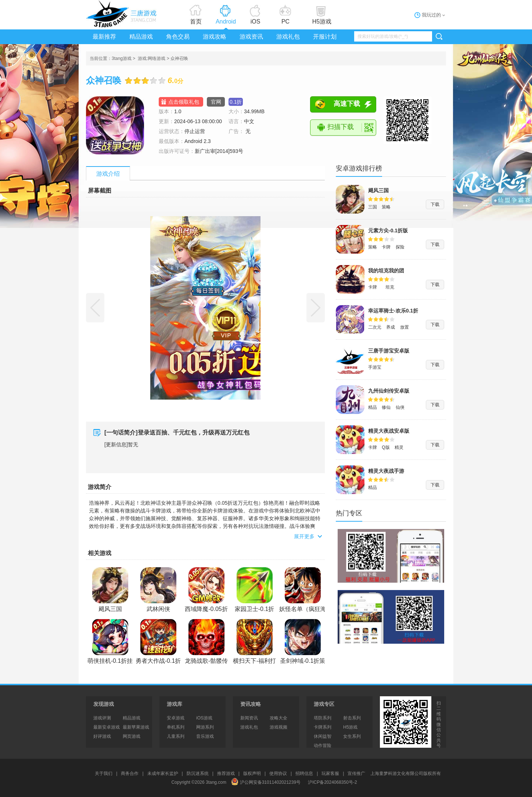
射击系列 (352, 718)
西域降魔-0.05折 (206, 590)
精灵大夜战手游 (386, 471)
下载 (435, 204)
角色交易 (178, 37)
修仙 (386, 407)
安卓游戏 (176, 718)
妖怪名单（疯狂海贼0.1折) (303, 590)
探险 (400, 247)
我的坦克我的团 (386, 271)
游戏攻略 (215, 37)
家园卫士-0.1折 (255, 590)
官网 (216, 102)
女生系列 (352, 736)
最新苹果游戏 (136, 727)
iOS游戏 (204, 718)
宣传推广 (356, 773)
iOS (256, 22)
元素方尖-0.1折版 (388, 230)
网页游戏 (132, 736)
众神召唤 (179, 58)
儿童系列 (176, 736)
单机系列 (176, 727)
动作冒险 (323, 746)
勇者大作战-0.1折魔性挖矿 (158, 642)
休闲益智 (323, 736)
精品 (373, 407)
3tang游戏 (123, 14)
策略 (386, 207)
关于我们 (104, 773)
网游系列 (205, 727)
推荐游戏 (226, 773)
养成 (391, 327)
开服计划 (325, 37)
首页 (196, 22)
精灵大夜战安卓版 (389, 431)
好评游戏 (102, 736)
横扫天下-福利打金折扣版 (254, 642)
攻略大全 (278, 718)
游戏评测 (102, 718)
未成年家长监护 (163, 773)
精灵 (399, 447)
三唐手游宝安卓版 (389, 351)
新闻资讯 (249, 718)
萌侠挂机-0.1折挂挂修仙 (110, 642)
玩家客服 (330, 773)
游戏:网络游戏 (152, 58)
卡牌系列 (323, 727)
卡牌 (386, 247)
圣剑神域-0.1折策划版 (303, 642)
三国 (373, 207)
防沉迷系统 (198, 773)
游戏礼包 (288, 37)
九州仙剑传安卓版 (389, 391)
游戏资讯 (251, 37)
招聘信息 (304, 773)
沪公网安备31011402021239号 (266, 782)
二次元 (375, 327)
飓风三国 (110, 590)
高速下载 (347, 104)
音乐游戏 (205, 736)
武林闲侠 (158, 590)
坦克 (390, 287)
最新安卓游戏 (107, 727)
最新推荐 (104, 37)
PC (285, 22)
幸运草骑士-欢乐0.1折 (393, 311)
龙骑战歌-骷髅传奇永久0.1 (206, 642)
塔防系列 (323, 718)
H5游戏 (322, 22)
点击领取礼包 (184, 102)
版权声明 (252, 773)
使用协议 (278, 773)
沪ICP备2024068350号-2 (332, 782)
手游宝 (375, 367)
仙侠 (400, 407)
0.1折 (236, 102)
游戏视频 (278, 727)
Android (226, 22)
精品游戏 (141, 37)
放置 (405, 327)
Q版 (386, 447)
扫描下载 (341, 127)
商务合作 (130, 773)
